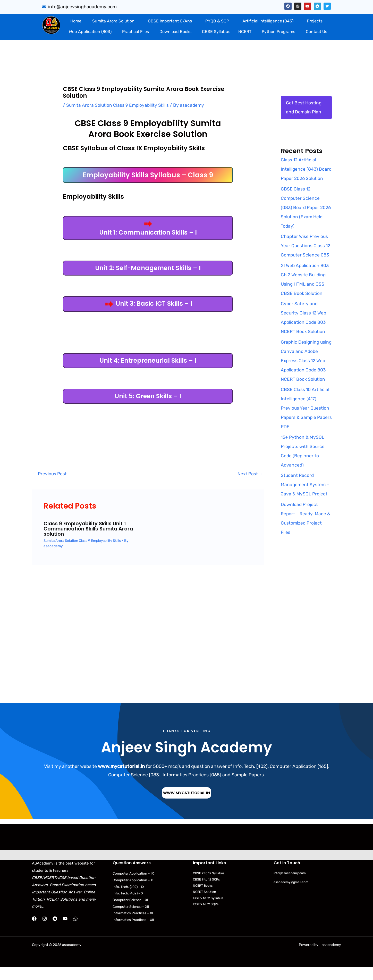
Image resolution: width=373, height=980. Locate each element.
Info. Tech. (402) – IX (130, 897)
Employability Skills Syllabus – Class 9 (148, 175)
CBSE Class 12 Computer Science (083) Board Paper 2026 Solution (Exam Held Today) (303, 217)
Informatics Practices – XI (134, 924)
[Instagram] (45, 929)
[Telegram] (55, 929)
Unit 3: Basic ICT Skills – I (148, 304)
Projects (315, 21)
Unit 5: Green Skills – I (148, 396)
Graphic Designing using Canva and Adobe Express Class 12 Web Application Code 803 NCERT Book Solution (306, 370)
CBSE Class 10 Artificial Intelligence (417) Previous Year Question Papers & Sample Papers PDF (305, 418)
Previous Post (50, 474)
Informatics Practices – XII (134, 930)
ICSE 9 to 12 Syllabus (209, 908)
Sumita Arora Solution (113, 21)
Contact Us (316, 32)
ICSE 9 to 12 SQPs (207, 914)
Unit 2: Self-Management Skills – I (148, 268)
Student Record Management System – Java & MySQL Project (305, 495)
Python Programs (278, 32)
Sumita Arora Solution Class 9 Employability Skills (118, 105)
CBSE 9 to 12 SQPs (207, 889)
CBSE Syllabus (216, 32)
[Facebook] (34, 929)
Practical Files (135, 32)
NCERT (245, 32)
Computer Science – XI (131, 910)
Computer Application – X (133, 890)
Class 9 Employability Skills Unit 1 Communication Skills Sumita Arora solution (90, 529)
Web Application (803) (90, 32)
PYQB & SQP (217, 21)
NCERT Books (204, 896)
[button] (115, 21)
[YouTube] (65, 929)
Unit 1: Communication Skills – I (148, 229)
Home (76, 21)
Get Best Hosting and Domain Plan (304, 108)
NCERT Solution (205, 902)
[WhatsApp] (75, 929)
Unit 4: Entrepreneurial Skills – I (148, 360)
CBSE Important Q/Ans (170, 21)
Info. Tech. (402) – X (129, 904)
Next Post (250, 474)
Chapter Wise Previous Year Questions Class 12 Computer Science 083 (306, 256)
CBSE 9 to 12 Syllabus (210, 883)
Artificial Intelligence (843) (268, 21)
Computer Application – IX (134, 883)
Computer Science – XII (132, 917)
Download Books (175, 32)
